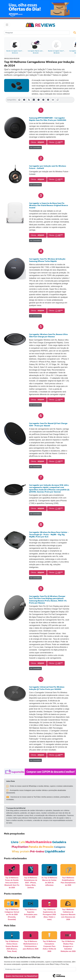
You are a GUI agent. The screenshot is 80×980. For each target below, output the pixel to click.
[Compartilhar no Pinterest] (43, 100)
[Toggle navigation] (7, 25)
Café (22, 842)
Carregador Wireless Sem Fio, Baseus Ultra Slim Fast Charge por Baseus (48, 335)
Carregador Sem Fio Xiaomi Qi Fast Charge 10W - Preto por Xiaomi (48, 424)
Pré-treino (37, 851)
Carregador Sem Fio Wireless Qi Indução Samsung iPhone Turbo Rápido (47, 260)
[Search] (37, 33)
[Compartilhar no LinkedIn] (34, 100)
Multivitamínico (39, 842)
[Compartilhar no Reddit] (48, 100)
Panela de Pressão (41, 847)
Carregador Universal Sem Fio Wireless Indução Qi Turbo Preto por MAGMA (47, 688)
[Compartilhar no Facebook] (24, 100)
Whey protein (21, 851)
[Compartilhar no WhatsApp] (19, 100)
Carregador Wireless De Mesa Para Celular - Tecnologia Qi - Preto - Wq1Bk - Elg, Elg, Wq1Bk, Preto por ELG (49, 534)
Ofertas (38, 142)
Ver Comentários (35, 147)
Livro (15, 842)
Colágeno (60, 847)
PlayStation (20, 847)
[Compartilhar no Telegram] (39, 100)
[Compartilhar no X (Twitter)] (29, 100)
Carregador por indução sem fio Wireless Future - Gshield (48, 167)
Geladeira (59, 842)
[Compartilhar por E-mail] (53, 100)
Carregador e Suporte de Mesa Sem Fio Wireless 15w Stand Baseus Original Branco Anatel (49, 205)
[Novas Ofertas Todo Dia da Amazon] (40, 9)
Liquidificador (55, 851)
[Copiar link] (58, 100)
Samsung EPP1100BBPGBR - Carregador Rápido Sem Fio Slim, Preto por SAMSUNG (48, 119)
